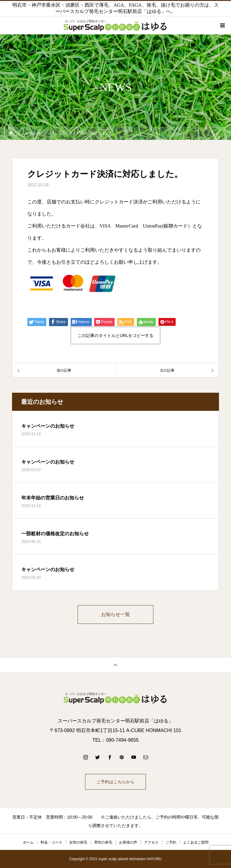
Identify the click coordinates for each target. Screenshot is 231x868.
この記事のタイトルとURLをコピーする (115, 335)
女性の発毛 (78, 842)
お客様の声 (128, 842)
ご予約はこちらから (115, 782)
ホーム (28, 842)
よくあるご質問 (196, 842)
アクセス (151, 842)
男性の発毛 (103, 842)
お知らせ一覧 (115, 614)
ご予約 (171, 842)
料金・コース (51, 842)
